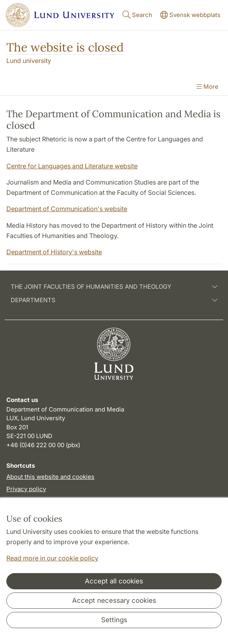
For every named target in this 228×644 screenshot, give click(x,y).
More (208, 87)
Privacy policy (26, 489)
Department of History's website (54, 252)
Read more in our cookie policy (52, 558)
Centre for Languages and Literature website (72, 166)
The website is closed (65, 47)
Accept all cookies (114, 581)
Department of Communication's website (67, 209)
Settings (114, 620)
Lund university (29, 61)
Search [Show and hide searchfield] (137, 14)
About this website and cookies (50, 477)
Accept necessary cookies (114, 600)
